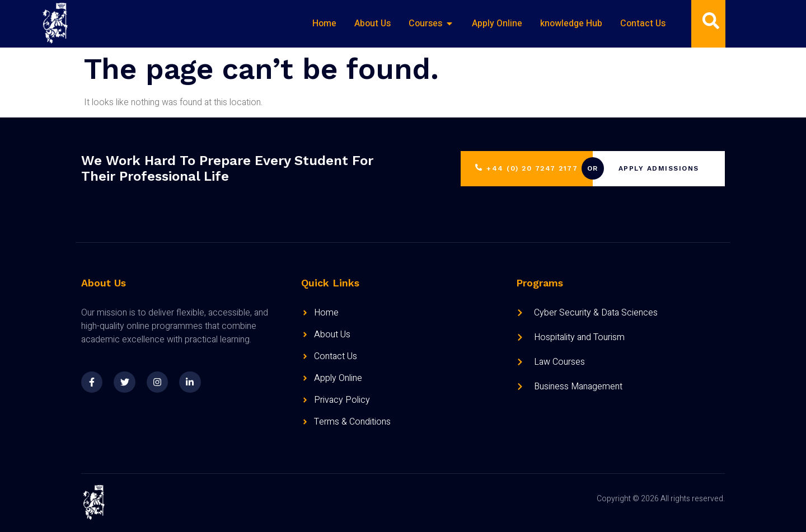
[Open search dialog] (711, 23)
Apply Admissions (659, 169)
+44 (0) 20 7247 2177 (526, 169)
